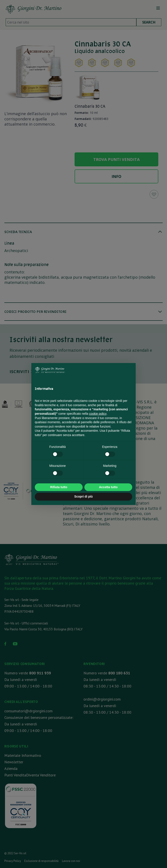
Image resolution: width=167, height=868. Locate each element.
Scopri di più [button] (84, 496)
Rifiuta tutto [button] (59, 487)
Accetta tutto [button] (108, 487)
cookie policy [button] (98, 414)
